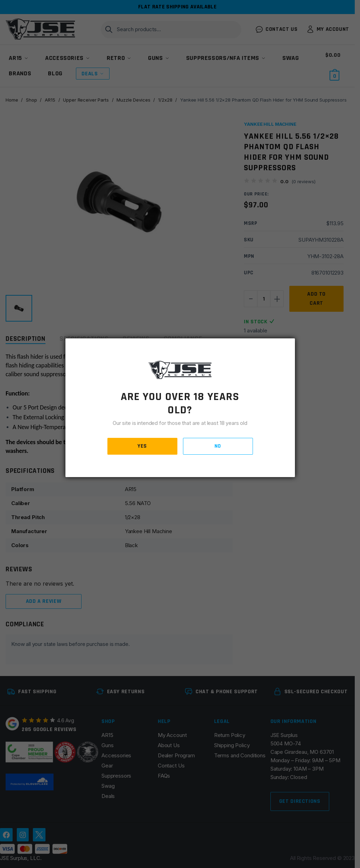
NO (218, 446)
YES (142, 446)
